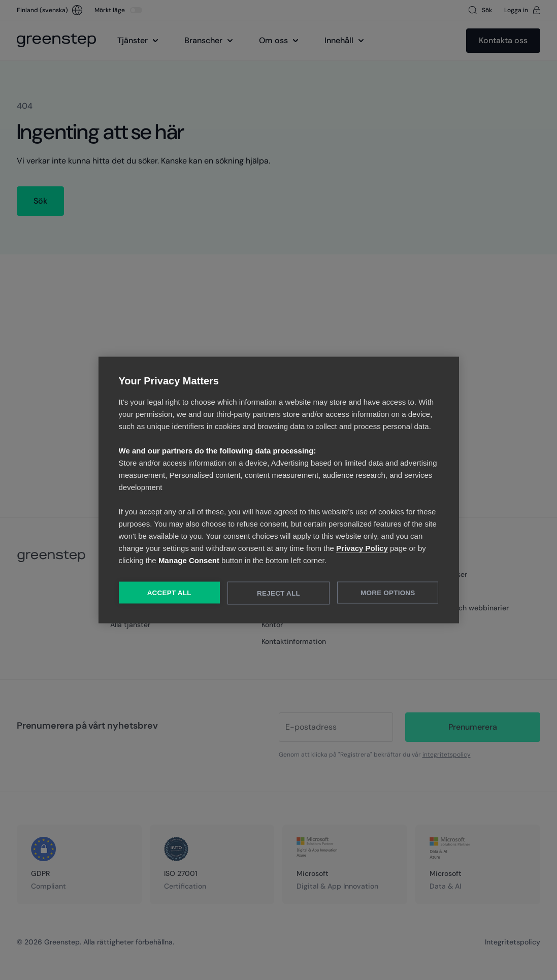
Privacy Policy (362, 548)
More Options (388, 593)
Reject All (278, 593)
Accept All (169, 593)
